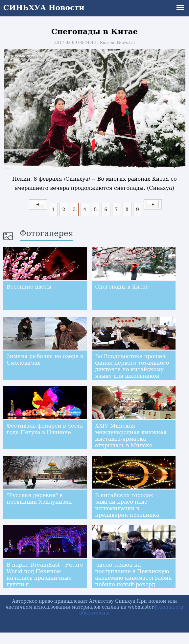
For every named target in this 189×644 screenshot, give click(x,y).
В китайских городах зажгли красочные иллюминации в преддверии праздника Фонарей (127, 508)
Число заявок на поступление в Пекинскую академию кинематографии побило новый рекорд (133, 575)
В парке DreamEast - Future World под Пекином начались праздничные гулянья (45, 575)
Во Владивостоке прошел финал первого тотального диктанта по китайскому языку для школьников (132, 366)
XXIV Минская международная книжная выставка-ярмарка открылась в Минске (131, 436)
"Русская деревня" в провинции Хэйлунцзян (39, 499)
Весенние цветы (29, 287)
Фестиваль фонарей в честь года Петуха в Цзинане (45, 429)
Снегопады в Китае (122, 287)
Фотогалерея (47, 233)
